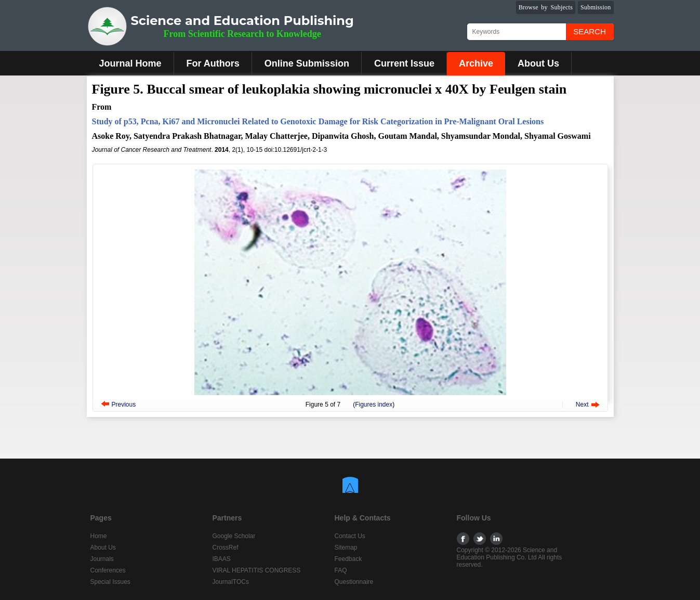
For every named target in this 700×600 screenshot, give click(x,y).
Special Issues (110, 582)
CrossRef (226, 547)
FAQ (341, 570)
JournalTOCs (231, 582)
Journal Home (130, 63)
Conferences (108, 570)
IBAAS (222, 559)
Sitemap (346, 547)
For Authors (213, 63)
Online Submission (307, 63)
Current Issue (404, 63)
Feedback (348, 559)
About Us (538, 63)
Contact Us (350, 536)
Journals (102, 559)
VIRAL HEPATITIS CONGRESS (257, 570)
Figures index (374, 405)
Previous (124, 405)
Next (582, 405)
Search (590, 31)
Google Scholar (234, 536)
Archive (476, 63)
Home (99, 536)
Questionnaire (354, 582)
